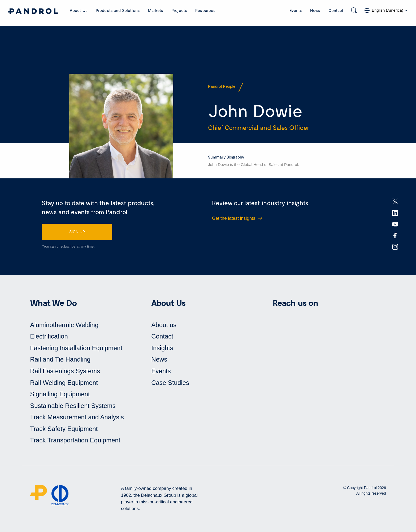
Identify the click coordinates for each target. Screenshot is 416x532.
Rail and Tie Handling (60, 359)
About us (164, 325)
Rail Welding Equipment (64, 383)
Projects (179, 10)
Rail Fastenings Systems (65, 371)
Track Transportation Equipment (75, 440)
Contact (336, 10)
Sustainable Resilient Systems (73, 406)
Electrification (49, 336)
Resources (205, 10)
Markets (156, 10)
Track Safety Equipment (64, 429)
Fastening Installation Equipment (76, 348)
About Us (79, 10)
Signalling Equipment (60, 394)
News (315, 10)
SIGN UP (77, 232)
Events (296, 10)
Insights (162, 348)
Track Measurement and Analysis (77, 417)
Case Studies (170, 383)
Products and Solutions (118, 10)
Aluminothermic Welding (64, 325)
